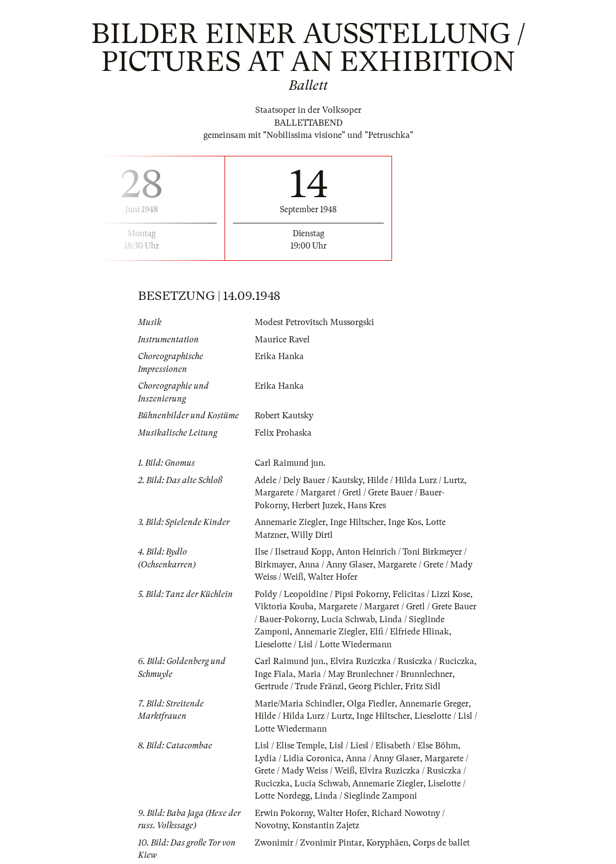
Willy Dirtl (312, 535)
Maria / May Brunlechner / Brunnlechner (375, 674)
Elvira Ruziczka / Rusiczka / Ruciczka (402, 661)
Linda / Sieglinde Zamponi (366, 796)
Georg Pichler (374, 686)
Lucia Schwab (348, 619)
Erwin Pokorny (284, 813)
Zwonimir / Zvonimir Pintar (308, 843)
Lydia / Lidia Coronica (298, 758)
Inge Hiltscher (357, 522)
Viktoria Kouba (284, 607)
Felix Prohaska (283, 433)
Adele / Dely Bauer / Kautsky (309, 480)
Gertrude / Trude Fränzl (299, 686)
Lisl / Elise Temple (290, 746)
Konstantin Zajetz (326, 825)
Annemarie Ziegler (290, 522)
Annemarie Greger (434, 704)
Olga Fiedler (371, 704)
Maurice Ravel (282, 340)
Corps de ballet (441, 843)
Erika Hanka (279, 356)
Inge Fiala (274, 674)
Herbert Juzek (317, 505)
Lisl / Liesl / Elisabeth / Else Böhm (393, 746)
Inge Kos (405, 522)
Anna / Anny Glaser (336, 565)
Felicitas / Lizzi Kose (431, 594)
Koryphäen (387, 843)
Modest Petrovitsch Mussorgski (314, 322)
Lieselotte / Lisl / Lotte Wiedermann (323, 645)
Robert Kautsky (284, 416)
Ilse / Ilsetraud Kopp (293, 552)
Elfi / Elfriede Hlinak (409, 632)
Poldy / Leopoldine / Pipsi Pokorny (321, 594)
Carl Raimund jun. (290, 463)
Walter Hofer (333, 577)
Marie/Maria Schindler (299, 704)
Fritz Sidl (423, 686)
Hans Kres (367, 505)
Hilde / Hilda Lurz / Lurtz (416, 480)
